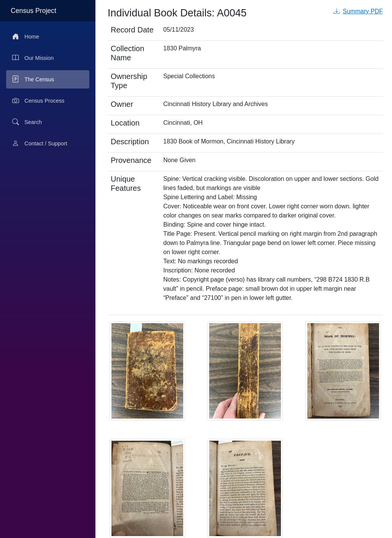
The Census (33, 79)
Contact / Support (40, 143)
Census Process (38, 101)
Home (26, 37)
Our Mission (33, 58)
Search (27, 122)
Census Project (33, 11)
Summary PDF (358, 11)
